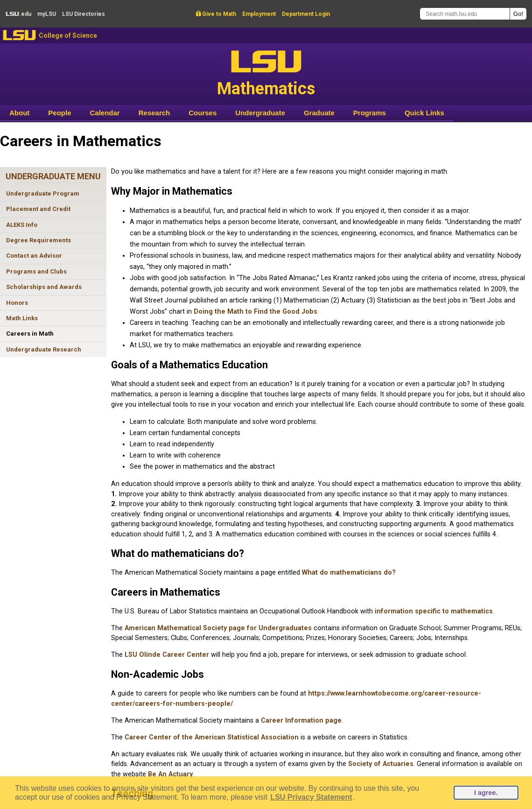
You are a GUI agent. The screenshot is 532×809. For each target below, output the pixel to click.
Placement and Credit (38, 209)
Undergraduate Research (44, 349)
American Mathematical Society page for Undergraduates (218, 628)
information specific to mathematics (434, 611)
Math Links (22, 318)
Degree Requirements (38, 240)
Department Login (306, 14)
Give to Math (216, 14)
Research (154, 113)
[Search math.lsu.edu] (465, 14)
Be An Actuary (170, 774)
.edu (18, 14)
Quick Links (424, 113)
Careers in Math (30, 334)
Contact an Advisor (34, 256)
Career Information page (301, 721)
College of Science (68, 35)
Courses (203, 113)
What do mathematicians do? (349, 573)
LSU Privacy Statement (311, 797)
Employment (259, 14)
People (59, 113)
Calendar (105, 113)
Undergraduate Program (43, 193)
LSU (19, 35)
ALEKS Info (22, 225)
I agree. (486, 793)
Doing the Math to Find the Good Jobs (255, 312)
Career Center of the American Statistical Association (212, 737)
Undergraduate (260, 113)
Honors (17, 303)
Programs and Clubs (36, 271)
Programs (370, 113)
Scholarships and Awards (44, 287)
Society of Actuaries (381, 764)
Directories (84, 14)
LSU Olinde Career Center (167, 655)
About (19, 113)
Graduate (319, 113)
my (47, 14)
